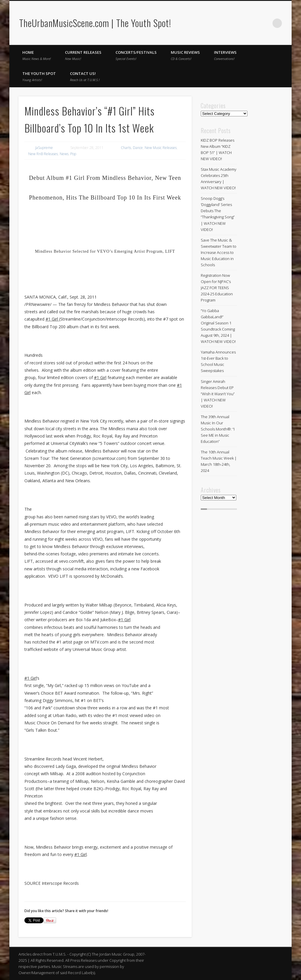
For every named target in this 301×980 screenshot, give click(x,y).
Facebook (253, 23)
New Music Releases (161, 148)
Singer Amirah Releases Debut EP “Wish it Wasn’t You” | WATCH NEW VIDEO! (218, 394)
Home (37, 55)
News (64, 154)
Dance (138, 148)
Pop (73, 154)
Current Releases (83, 55)
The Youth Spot (39, 76)
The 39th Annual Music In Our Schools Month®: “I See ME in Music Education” (218, 429)
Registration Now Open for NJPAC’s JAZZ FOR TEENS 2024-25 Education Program (217, 288)
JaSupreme (44, 148)
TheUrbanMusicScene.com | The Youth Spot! (95, 23)
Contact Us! (85, 76)
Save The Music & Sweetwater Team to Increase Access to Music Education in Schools (219, 252)
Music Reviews (185, 55)
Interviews (225, 55)
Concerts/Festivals (136, 55)
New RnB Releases (43, 154)
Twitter (265, 23)
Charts (126, 148)
